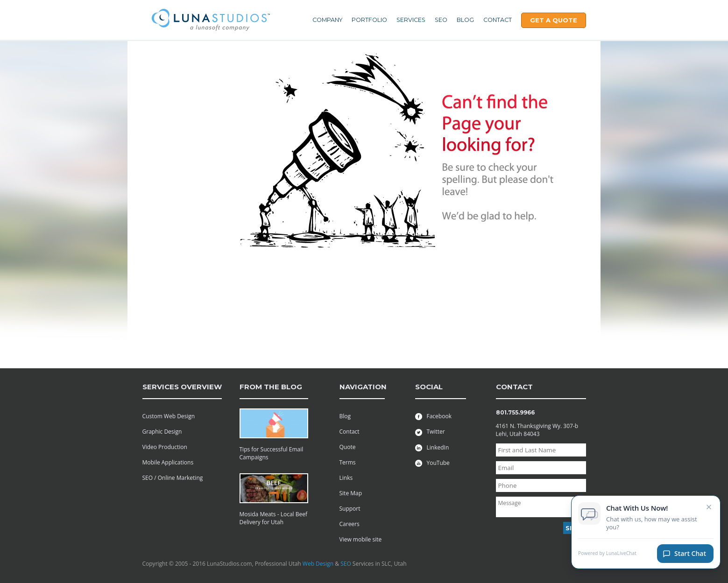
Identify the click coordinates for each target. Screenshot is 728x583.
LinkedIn (432, 447)
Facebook (433, 416)
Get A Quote (554, 20)
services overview (182, 387)
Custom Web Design (169, 416)
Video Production (165, 447)
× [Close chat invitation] (709, 507)
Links (346, 478)
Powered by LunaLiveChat (607, 554)
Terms (348, 462)
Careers (350, 524)
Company (327, 20)
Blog (465, 20)
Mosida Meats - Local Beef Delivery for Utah (274, 518)
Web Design (318, 564)
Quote (348, 447)
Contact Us (156, 59)
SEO (441, 20)
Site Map (351, 493)
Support (350, 509)
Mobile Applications (168, 462)
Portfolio (369, 20)
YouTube (432, 463)
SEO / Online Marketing (173, 478)
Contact (498, 20)
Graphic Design (162, 432)
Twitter (430, 432)
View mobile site (361, 539)
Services (411, 20)
